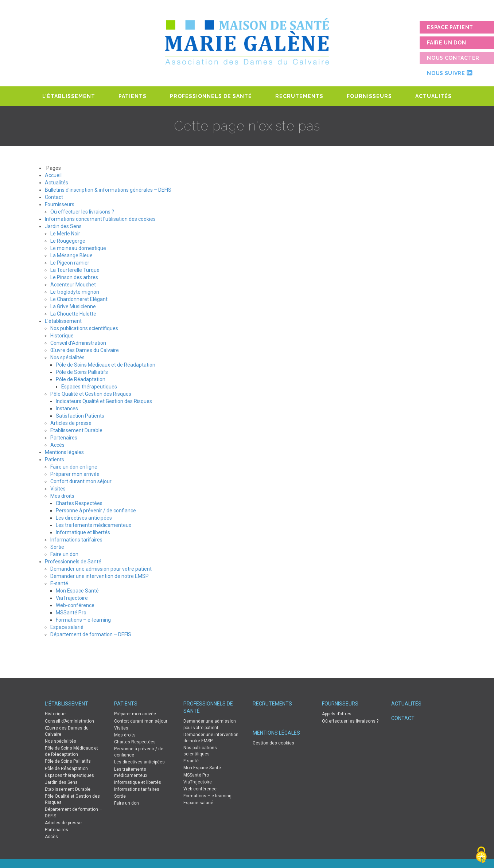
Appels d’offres (337, 714)
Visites (58, 489)
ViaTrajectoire (72, 598)
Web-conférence (75, 605)
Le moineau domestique (78, 248)
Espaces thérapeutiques (89, 387)
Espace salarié (67, 627)
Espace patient (450, 27)
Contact (54, 197)
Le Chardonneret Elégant (79, 299)
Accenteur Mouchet (73, 285)
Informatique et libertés (83, 532)
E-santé (59, 583)
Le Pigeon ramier (70, 263)
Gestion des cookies (273, 743)
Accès (57, 445)
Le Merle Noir (65, 234)
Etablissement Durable (76, 430)
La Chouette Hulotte (73, 314)
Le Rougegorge (68, 241)
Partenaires (64, 438)
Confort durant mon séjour (81, 481)
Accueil (53, 175)
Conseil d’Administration (78, 343)
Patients (133, 96)
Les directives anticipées (84, 518)
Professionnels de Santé (211, 96)
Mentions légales (64, 452)
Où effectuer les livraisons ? (82, 212)
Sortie (57, 547)
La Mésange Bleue (71, 255)
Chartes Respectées (79, 503)
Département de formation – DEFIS (91, 634)
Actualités (433, 96)
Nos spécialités (67, 357)
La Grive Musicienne (73, 306)
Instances (67, 408)
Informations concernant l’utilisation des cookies (100, 219)
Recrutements (299, 96)
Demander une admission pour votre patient (101, 569)
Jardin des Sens (63, 226)
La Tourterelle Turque (75, 270)
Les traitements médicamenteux (94, 525)
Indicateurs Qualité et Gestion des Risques (104, 401)
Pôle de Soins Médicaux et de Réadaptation (106, 365)
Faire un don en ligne (74, 467)
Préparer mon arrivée (75, 474)
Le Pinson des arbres (74, 277)
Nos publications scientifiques (84, 328)
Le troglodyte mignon (75, 292)
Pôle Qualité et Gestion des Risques (91, 394)
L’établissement (69, 96)
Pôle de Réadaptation (81, 379)
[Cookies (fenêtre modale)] (481, 855)
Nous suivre (450, 73)
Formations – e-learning (83, 620)
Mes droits (62, 496)
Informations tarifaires (76, 540)
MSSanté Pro (71, 613)
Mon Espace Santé (77, 591)
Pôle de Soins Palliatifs (82, 372)
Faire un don (446, 43)
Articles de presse (71, 423)
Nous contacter (453, 58)
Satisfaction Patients (80, 416)
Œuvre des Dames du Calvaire (85, 350)
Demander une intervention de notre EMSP (100, 576)
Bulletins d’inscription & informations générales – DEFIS (108, 190)
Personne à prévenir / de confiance (96, 511)
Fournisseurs (369, 96)
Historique (62, 336)
